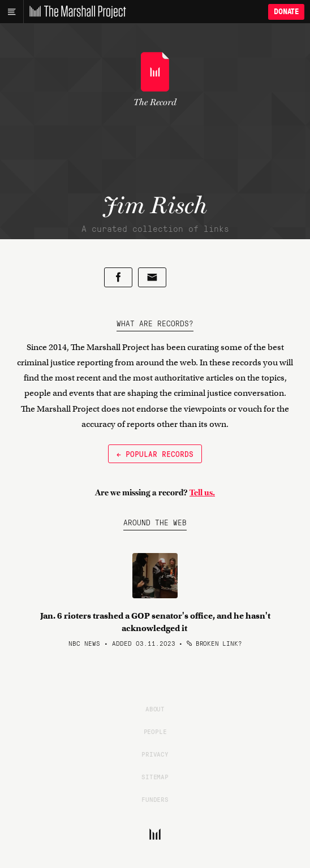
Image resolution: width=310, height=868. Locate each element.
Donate (286, 12)
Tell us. (202, 493)
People (155, 731)
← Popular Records (155, 454)
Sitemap (155, 776)
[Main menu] (12, 12)
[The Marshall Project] (75, 12)
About (155, 709)
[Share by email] (152, 277)
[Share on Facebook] (118, 277)
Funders (155, 799)
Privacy (155, 754)
